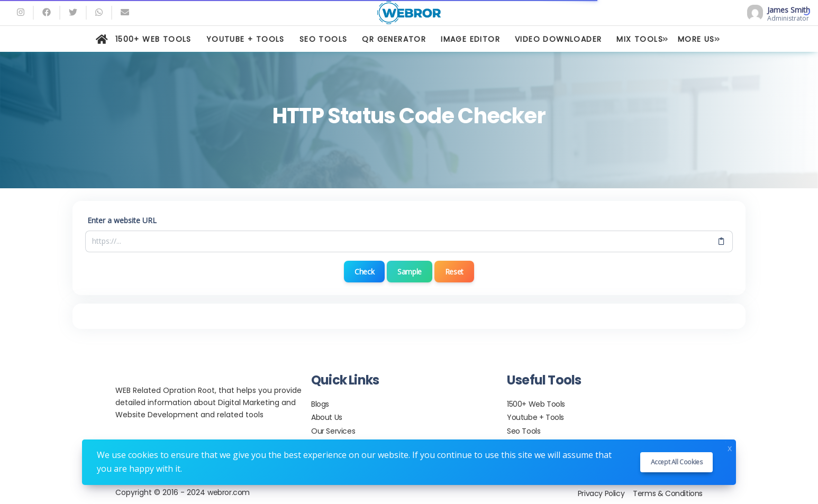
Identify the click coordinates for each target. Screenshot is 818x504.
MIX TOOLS (640, 39)
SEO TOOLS (324, 39)
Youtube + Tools (535, 417)
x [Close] (730, 447)
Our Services (333, 431)
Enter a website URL (122, 220)
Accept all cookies (677, 462)
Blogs (320, 404)
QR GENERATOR (394, 39)
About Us (327, 417)
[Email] (125, 12)
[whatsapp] (99, 12)
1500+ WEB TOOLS (153, 39)
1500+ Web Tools (536, 404)
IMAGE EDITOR (470, 39)
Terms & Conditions (668, 493)
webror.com (229, 492)
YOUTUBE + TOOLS (246, 39)
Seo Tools (524, 431)
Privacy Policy (601, 493)
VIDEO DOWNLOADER (558, 39)
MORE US (696, 39)
